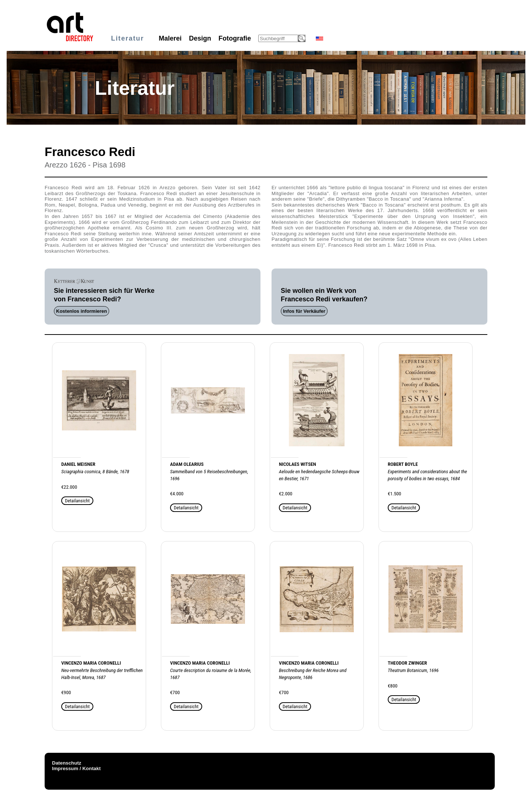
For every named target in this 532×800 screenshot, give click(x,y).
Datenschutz (67, 763)
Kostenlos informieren (82, 311)
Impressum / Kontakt (76, 768)
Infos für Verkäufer (304, 311)
